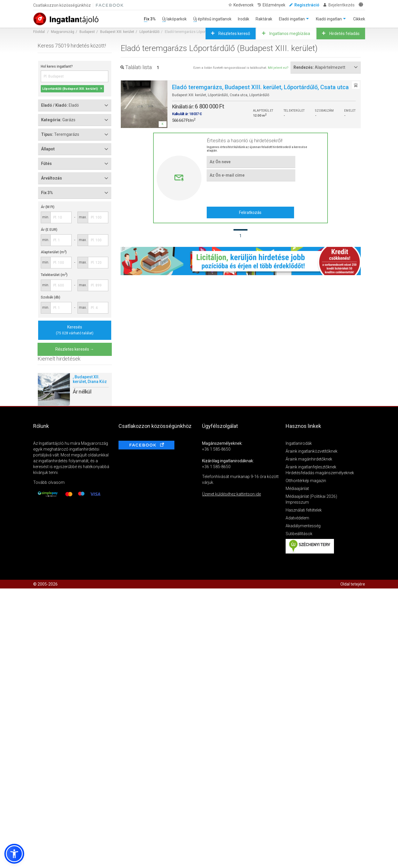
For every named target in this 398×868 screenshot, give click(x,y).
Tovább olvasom (49, 482)
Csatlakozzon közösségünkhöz (62, 5)
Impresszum (297, 502)
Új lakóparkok (174, 19)
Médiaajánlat (297, 489)
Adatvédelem (297, 518)
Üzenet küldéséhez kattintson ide (231, 494)
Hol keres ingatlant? (57, 66)
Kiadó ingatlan (329, 19)
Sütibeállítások (299, 534)
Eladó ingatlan (292, 19)
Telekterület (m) (54, 275)
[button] (14, 854)
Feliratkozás (250, 212)
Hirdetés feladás (344, 34)
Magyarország (63, 32)
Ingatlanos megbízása (289, 34)
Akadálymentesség (303, 526)
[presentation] (251, 194)
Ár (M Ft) (48, 207)
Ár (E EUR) (49, 230)
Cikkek (359, 19)
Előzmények (274, 5)
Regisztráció (307, 5)
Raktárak (264, 19)
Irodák (244, 19)
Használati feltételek (304, 510)
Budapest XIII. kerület (117, 32)
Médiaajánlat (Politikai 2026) (311, 496)
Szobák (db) (51, 297)
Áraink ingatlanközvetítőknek (312, 451)
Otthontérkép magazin (306, 481)
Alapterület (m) (54, 252)
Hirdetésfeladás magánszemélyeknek (320, 473)
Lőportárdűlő (150, 32)
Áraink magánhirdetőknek (309, 459)
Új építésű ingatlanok (212, 19)
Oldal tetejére (353, 584)
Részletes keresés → (75, 349)
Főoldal (39, 32)
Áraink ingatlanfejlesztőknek (311, 467)
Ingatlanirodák (299, 443)
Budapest (87, 32)
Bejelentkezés (342, 5)
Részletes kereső (234, 34)
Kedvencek (244, 5)
